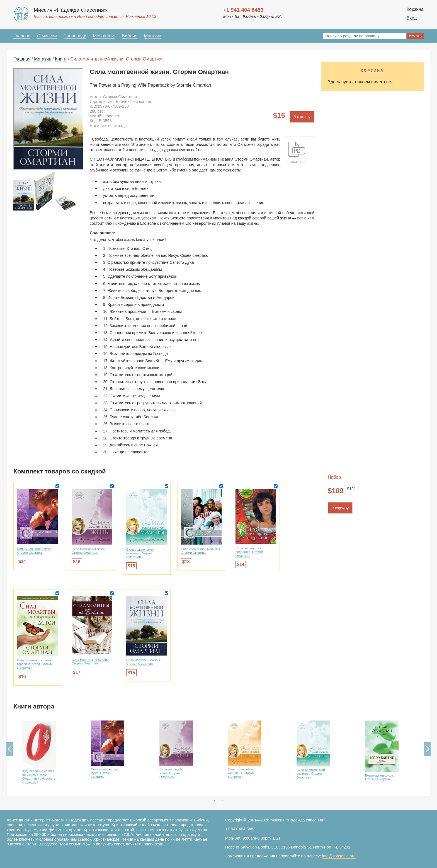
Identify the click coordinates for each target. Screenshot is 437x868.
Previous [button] (10, 749)
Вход (412, 18)
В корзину (302, 117)
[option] (48, 757)
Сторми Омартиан (120, 97)
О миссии (47, 36)
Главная (22, 36)
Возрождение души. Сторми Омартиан (379, 777)
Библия (130, 36)
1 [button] (214, 801)
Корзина (415, 9)
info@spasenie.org (339, 856)
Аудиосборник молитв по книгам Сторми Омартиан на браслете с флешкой (39, 777)
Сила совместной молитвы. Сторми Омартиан (201, 551)
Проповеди (75, 36)
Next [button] (427, 749)
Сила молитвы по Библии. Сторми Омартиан (91, 662)
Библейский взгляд (134, 101)
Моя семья (104, 36)
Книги (61, 59)
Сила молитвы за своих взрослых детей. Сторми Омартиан (35, 664)
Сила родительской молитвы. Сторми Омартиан (140, 553)
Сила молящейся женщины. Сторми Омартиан (241, 773)
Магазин (153, 36)
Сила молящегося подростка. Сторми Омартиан (249, 552)
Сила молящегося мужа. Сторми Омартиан (35, 551)
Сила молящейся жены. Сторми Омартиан (89, 551)
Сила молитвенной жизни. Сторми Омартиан (145, 662)
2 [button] (223, 801)
